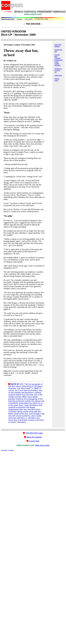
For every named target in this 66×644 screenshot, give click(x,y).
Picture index (57, 80)
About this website (58, 46)
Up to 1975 (29, 19)
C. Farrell (11, 450)
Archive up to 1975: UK (58, 70)
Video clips (58, 75)
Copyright (4, 450)
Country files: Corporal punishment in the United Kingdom (58, 60)
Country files (34, 441)
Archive (20, 19)
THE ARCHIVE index (34, 433)
